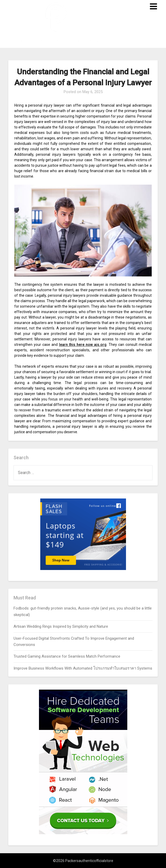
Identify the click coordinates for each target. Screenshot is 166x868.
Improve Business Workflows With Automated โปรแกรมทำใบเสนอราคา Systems (83, 668)
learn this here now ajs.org (83, 345)
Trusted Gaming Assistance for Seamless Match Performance (67, 656)
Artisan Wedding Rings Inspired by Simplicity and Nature (61, 626)
